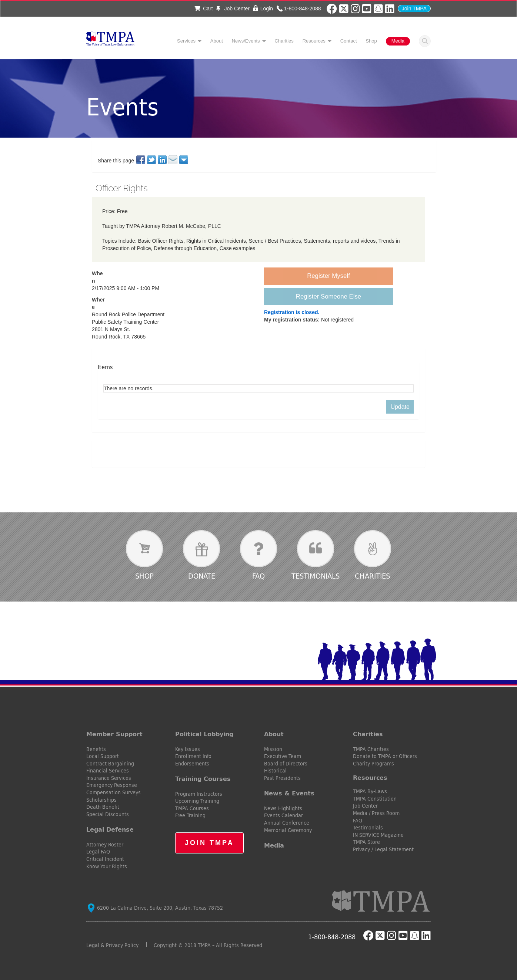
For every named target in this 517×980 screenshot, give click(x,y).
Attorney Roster (105, 845)
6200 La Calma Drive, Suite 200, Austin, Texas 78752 (156, 908)
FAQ (258, 576)
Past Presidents (282, 778)
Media (398, 41)
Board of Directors (286, 764)
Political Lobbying (204, 734)
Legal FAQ (98, 852)
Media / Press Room (376, 813)
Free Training (190, 815)
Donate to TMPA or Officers (385, 756)
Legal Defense (110, 829)
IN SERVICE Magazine (378, 835)
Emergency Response (112, 785)
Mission (273, 749)
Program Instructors (199, 794)
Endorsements (192, 764)
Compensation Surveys (114, 792)
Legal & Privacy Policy (112, 945)
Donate (202, 576)
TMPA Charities (371, 749)
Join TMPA (414, 9)
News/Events (246, 41)
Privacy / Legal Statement (383, 849)
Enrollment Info (193, 756)
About (217, 41)
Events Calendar (283, 815)
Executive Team (283, 756)
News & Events (289, 793)
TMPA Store (366, 842)
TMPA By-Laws (370, 791)
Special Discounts (108, 814)
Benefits (96, 749)
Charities (284, 41)
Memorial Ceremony (288, 830)
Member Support (114, 734)
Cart (204, 9)
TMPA (110, 41)
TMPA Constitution (375, 799)
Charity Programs (373, 764)
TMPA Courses (192, 808)
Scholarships (101, 800)
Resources (314, 41)
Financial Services (108, 771)
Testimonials (316, 576)
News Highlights (283, 808)
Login (267, 8)
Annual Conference (287, 823)
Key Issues (188, 749)
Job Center (233, 9)
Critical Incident (105, 859)
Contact (349, 41)
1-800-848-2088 (303, 8)
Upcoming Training (197, 801)
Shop (371, 41)
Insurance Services (109, 778)
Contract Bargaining (110, 764)
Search (425, 41)
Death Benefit (103, 807)
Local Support (103, 756)
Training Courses (203, 779)
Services (186, 41)
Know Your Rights (107, 866)
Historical (275, 771)
